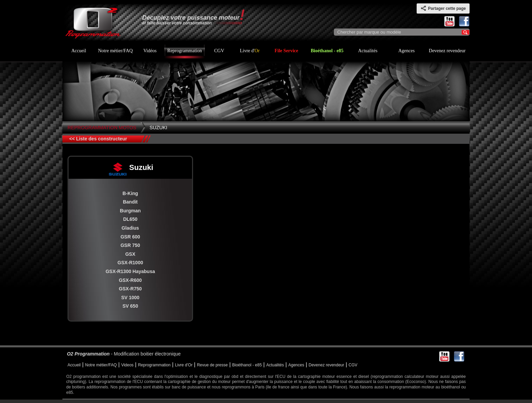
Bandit (130, 202)
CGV (219, 51)
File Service (286, 51)
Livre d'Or (184, 365)
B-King (130, 193)
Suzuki (158, 128)
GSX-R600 (130, 280)
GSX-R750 (130, 289)
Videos (127, 365)
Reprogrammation (185, 51)
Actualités (368, 51)
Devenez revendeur (447, 51)
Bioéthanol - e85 (327, 51)
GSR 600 (130, 237)
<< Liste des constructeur (98, 139)
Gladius (130, 228)
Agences (406, 51)
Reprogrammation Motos (102, 128)
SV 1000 (130, 298)
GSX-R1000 (130, 263)
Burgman (130, 211)
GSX (130, 254)
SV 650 (130, 306)
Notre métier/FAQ (115, 51)
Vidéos (150, 51)
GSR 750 (130, 245)
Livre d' (250, 51)
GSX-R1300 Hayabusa (130, 271)
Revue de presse (212, 365)
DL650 (130, 219)
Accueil (79, 51)
